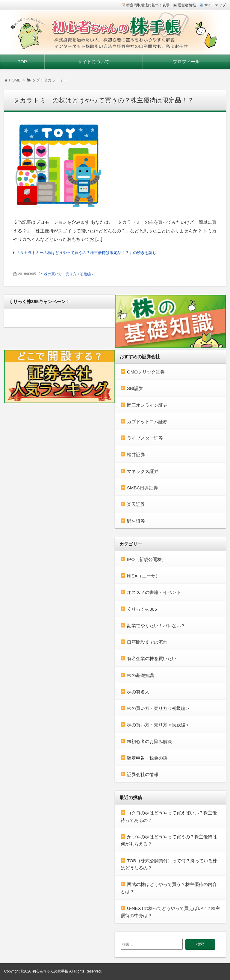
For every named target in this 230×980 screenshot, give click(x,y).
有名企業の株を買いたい (152, 658)
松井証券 (136, 455)
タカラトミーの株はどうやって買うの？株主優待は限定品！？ (103, 100)
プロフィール (186, 62)
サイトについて (94, 62)
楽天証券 (136, 504)
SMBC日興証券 (142, 488)
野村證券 (136, 521)
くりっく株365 (142, 609)
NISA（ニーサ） (143, 576)
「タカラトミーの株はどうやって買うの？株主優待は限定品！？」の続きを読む (86, 253)
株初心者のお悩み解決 (149, 741)
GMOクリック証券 (146, 372)
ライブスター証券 (145, 438)
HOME (12, 80)
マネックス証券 (143, 471)
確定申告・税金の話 (147, 758)
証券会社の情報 (143, 774)
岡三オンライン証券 (147, 405)
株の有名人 (138, 692)
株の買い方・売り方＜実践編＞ (158, 725)
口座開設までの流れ (147, 642)
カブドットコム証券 (147, 422)
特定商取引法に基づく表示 (148, 5)
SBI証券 (135, 388)
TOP (22, 62)
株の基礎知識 (140, 675)
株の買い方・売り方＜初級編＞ (69, 274)
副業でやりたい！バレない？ (156, 626)
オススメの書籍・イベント (154, 592)
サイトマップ (215, 5)
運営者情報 (187, 5)
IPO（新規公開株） (147, 559)
